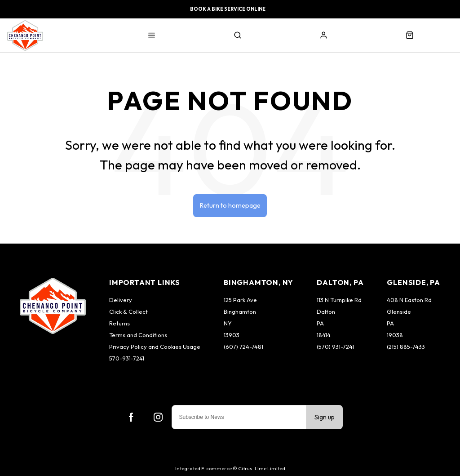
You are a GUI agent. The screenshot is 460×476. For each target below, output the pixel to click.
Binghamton (240, 311)
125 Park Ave (240, 300)
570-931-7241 (127, 358)
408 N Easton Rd (409, 300)
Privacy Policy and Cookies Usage (155, 347)
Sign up (325, 417)
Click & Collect (128, 311)
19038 (395, 335)
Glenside (399, 311)
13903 (232, 335)
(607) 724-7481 (243, 347)
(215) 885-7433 (406, 347)
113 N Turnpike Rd (339, 300)
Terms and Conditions (138, 335)
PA (320, 323)
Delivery (121, 300)
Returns (119, 323)
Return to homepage (230, 205)
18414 (324, 335)
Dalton (326, 311)
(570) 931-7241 (335, 347)
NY (228, 323)
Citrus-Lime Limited (262, 468)
